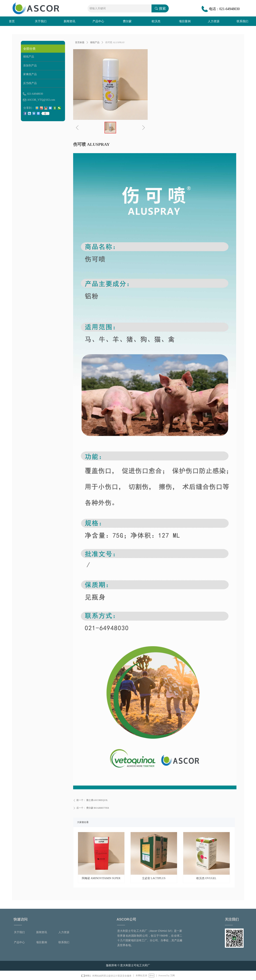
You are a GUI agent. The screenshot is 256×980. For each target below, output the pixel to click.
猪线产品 (95, 42)
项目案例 (185, 21)
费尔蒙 (127, 21)
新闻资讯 (69, 21)
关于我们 (41, 21)
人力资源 (214, 21)
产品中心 (98, 21)
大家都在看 (83, 822)
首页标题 (80, 42)
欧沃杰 (156, 21)
